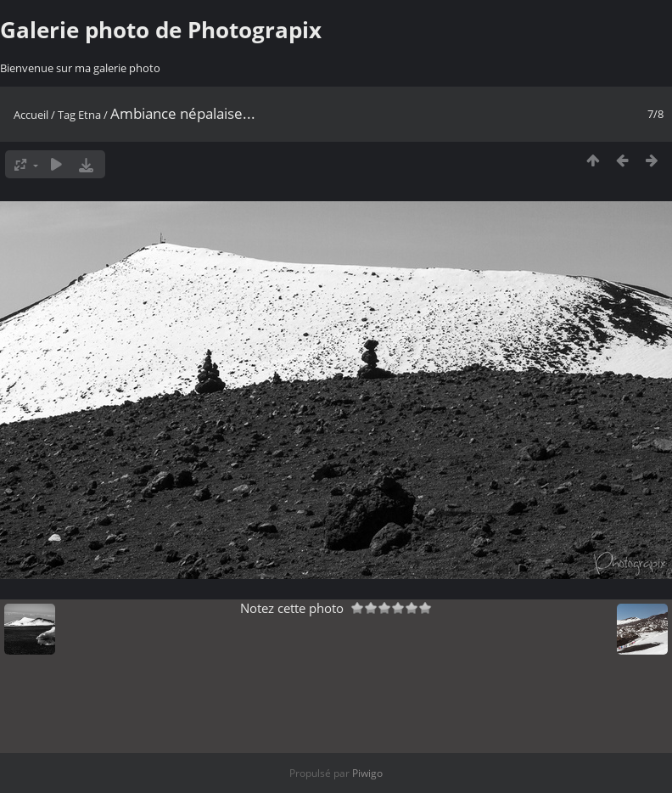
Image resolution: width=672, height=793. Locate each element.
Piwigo (367, 773)
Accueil (31, 115)
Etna (90, 115)
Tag (67, 115)
